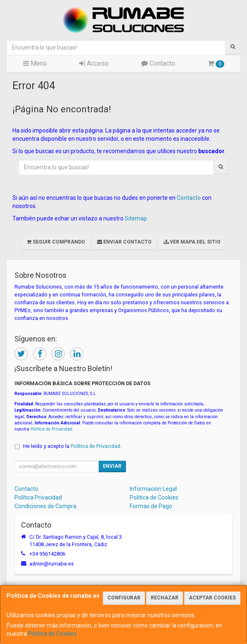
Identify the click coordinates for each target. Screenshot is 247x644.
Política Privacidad (38, 497)
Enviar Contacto (124, 242)
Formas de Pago (151, 506)
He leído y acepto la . (72, 446)
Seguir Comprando (56, 242)
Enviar (112, 466)
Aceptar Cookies (212, 598)
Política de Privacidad (51, 429)
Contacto (158, 63)
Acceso (94, 63)
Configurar (124, 598)
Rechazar (165, 598)
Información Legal (153, 489)
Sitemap (136, 218)
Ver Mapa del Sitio (192, 242)
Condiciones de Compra (45, 506)
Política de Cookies (52, 634)
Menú (35, 63)
